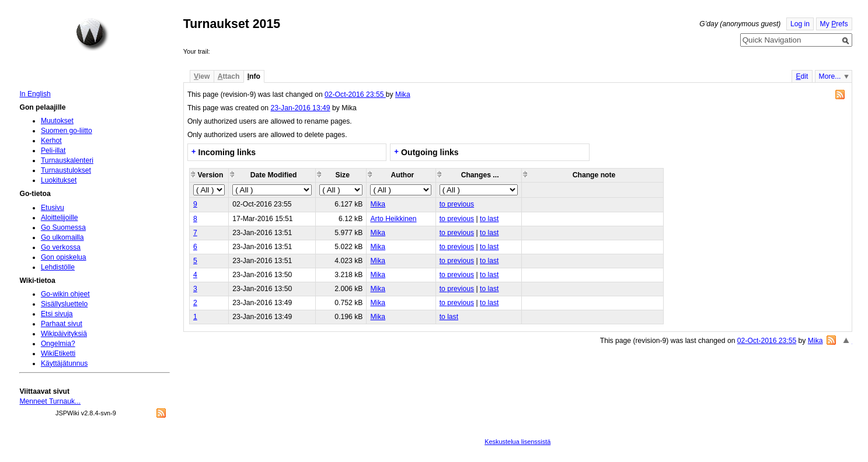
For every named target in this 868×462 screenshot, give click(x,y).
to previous (457, 204)
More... (830, 76)
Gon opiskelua (64, 257)
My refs (834, 24)
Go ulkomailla (62, 237)
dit (802, 76)
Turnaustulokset (66, 170)
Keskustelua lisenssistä (517, 442)
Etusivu (53, 208)
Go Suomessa (63, 228)
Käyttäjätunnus (64, 363)
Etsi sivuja (57, 314)
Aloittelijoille (60, 218)
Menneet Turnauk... (50, 401)
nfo (254, 76)
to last (489, 219)
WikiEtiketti (58, 353)
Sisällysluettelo (64, 304)
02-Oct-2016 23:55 (355, 94)
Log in (800, 24)
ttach (229, 76)
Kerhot (51, 141)
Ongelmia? (58, 344)
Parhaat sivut (62, 324)
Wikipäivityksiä (64, 334)
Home (92, 34)
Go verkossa (61, 247)
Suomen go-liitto (67, 131)
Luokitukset (59, 180)
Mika (403, 94)
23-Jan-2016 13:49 (300, 108)
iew (202, 76)
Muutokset (57, 121)
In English (35, 94)
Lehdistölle (58, 267)
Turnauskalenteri (67, 160)
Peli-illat (53, 150)
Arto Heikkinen (393, 219)
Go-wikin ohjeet (65, 294)
